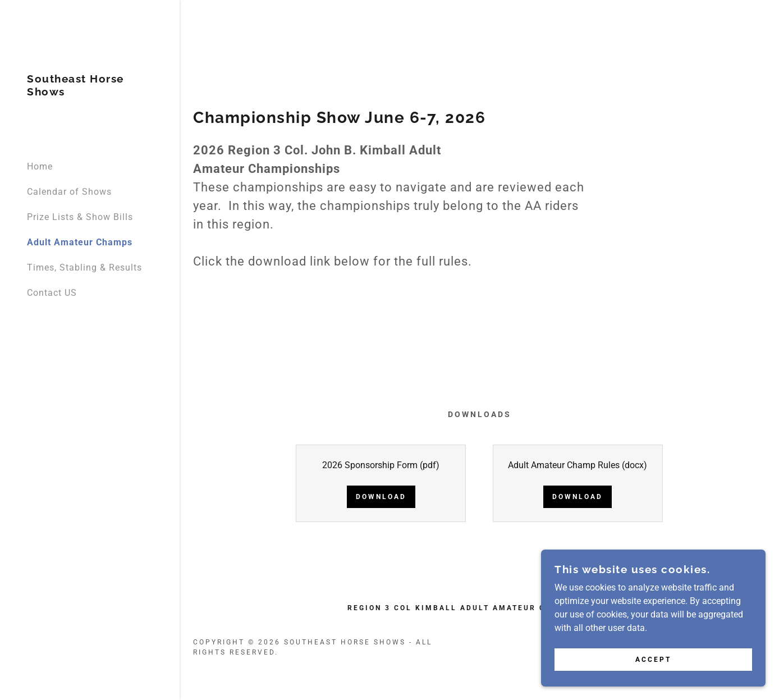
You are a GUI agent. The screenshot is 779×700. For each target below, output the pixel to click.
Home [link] (40, 166)
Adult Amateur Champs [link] (80, 242)
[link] (90, 92)
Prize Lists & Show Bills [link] (80, 217)
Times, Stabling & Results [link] (84, 267)
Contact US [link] (52, 293)
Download (381, 497)
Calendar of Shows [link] (69, 192)
